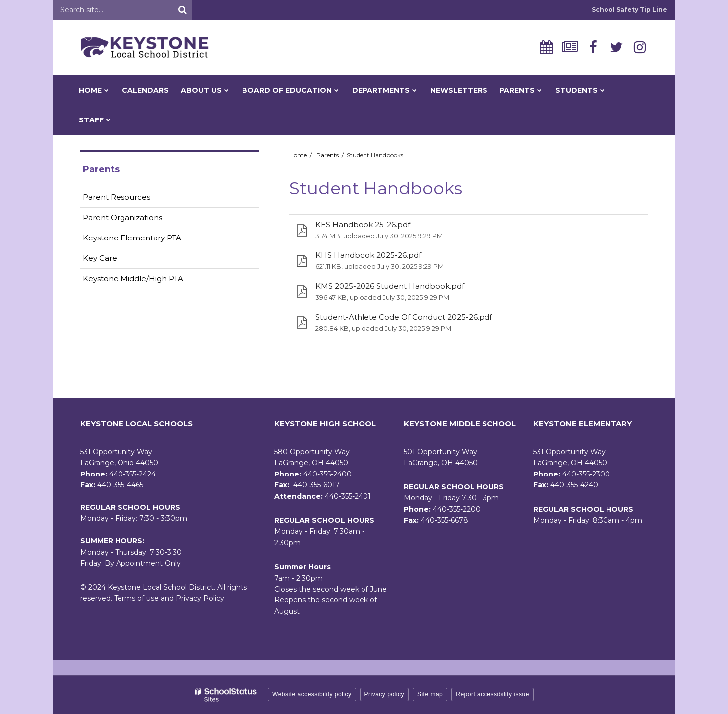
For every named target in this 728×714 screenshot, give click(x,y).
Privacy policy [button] (384, 694)
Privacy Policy (200, 598)
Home (298, 155)
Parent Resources (117, 197)
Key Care (100, 258)
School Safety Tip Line (629, 10)
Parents (327, 155)
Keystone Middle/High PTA (133, 279)
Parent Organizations (122, 217)
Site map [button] (430, 694)
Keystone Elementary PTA (132, 238)
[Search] (182, 10)
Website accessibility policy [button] (312, 694)
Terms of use (136, 598)
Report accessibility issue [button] (492, 694)
